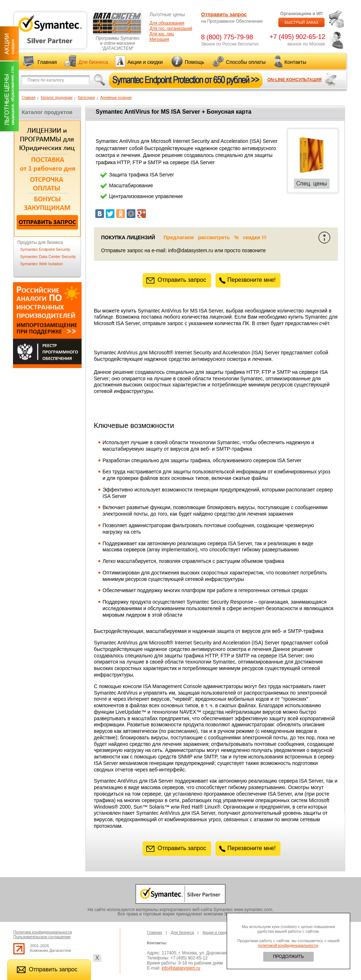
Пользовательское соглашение (42, 937)
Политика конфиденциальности (43, 932)
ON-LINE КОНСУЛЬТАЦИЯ (294, 80)
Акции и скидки (145, 62)
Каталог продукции (57, 98)
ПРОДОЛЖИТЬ (288, 957)
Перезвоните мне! (248, 280)
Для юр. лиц (162, 34)
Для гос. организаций (171, 29)
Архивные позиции (116, 98)
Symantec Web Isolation (42, 264)
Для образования (167, 23)
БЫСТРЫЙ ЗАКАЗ (301, 22)
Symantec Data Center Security (48, 257)
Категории (86, 98)
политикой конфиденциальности (288, 945)
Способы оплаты (246, 62)
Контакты (295, 62)
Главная (47, 62)
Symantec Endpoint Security (45, 249)
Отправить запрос (224, 14)
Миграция (159, 39)
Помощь (195, 62)
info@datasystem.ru (181, 968)
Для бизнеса (93, 62)
